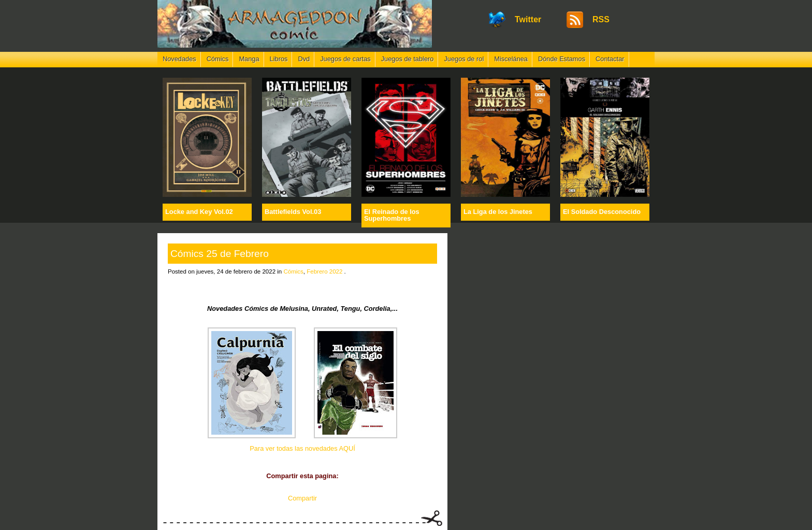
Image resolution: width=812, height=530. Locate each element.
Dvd (304, 59)
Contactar (610, 59)
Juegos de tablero (408, 59)
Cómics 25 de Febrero (220, 254)
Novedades (179, 59)
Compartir (302, 498)
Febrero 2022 (324, 271)
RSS (601, 19)
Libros (279, 59)
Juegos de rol (464, 59)
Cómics (218, 59)
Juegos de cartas (345, 59)
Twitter (528, 19)
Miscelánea (511, 59)
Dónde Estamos (562, 59)
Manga (249, 59)
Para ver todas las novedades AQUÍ (302, 448)
